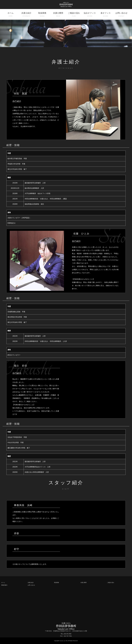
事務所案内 (5, 585)
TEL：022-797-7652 (66, 634)
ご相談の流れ (74, 15)
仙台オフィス (90, 15)
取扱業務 (42, 15)
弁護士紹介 (26, 15)
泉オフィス (106, 15)
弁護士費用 (58, 15)
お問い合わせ (121, 15)
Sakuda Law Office (64, 641)
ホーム (11, 15)
